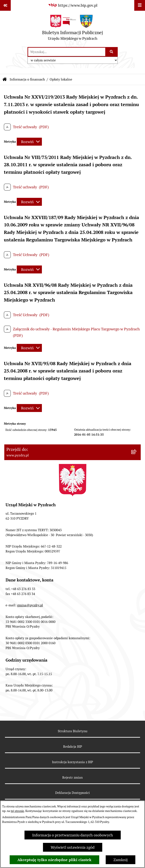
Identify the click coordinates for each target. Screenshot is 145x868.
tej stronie (17, 811)
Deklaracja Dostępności (72, 793)
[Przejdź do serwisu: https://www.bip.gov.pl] (73, 5)
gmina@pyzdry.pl (30, 605)
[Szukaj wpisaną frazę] (112, 52)
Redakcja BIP (73, 747)
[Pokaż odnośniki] (5, 5)
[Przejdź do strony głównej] (72, 29)
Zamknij (121, 860)
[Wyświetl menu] (140, 5)
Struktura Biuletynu (73, 731)
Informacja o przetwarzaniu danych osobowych (73, 835)
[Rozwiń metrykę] (29, 142)
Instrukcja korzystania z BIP (72, 762)
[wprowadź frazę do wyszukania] (67, 52)
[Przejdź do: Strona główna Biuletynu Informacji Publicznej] (5, 79)
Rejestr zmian (72, 777)
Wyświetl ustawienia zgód (73, 847)
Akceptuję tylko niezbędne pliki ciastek (54, 860)
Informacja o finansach (27, 79)
